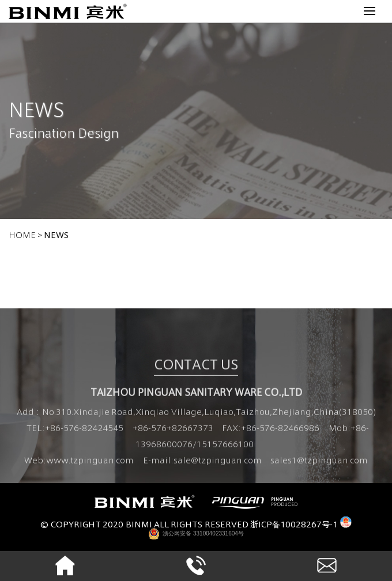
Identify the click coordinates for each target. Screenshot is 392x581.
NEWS (56, 234)
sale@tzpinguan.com (218, 462)
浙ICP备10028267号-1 (294, 524)
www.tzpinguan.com (90, 462)
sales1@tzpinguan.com (319, 462)
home (22, 234)
